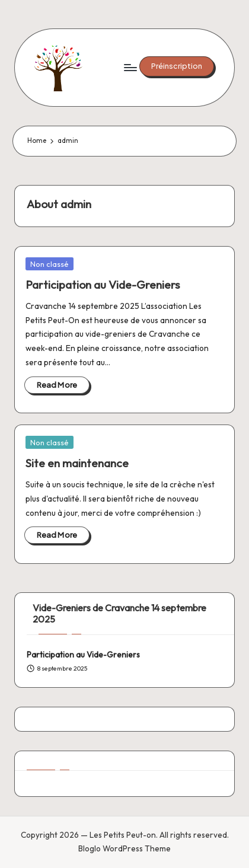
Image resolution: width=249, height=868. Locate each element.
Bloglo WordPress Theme (124, 848)
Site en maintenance (77, 463)
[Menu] (130, 67)
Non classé (50, 264)
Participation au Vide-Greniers (103, 285)
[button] (177, 66)
